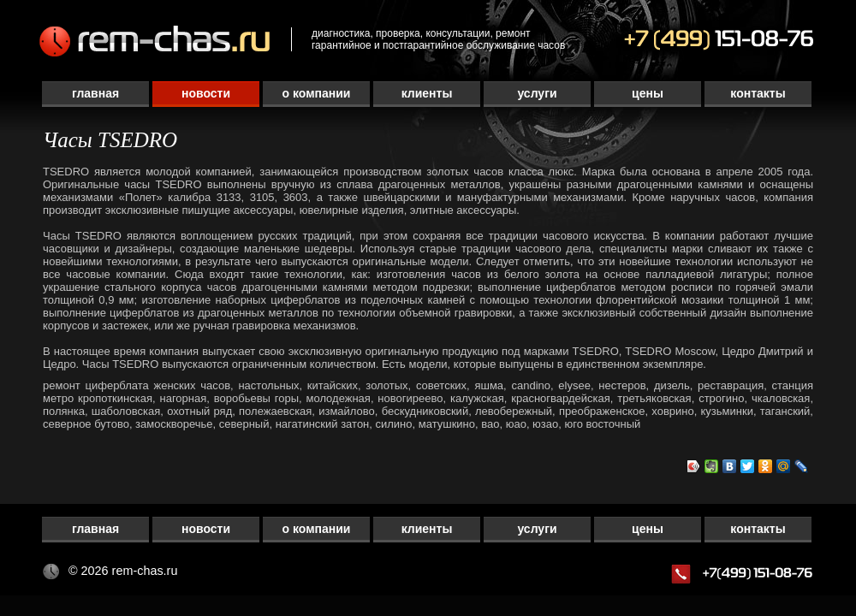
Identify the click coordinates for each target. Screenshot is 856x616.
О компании (317, 93)
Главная (95, 93)
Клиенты (427, 93)
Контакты (758, 93)
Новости (206, 93)
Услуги (537, 93)
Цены (648, 93)
